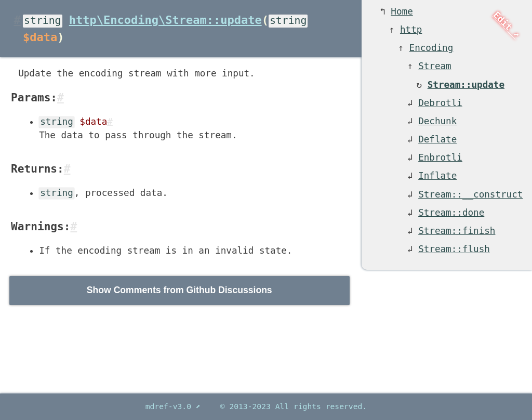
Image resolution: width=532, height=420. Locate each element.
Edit (502, 21)
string (42, 21)
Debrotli (440, 103)
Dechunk (437, 121)
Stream (435, 66)
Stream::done (451, 213)
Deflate (437, 139)
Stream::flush (454, 249)
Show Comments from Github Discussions (179, 290)
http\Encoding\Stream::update (165, 20)
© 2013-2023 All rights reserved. (294, 406)
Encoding (431, 48)
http (411, 30)
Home (402, 11)
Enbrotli (440, 157)
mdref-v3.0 (171, 406)
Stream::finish (457, 231)
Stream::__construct (470, 194)
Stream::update (466, 85)
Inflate (437, 176)
